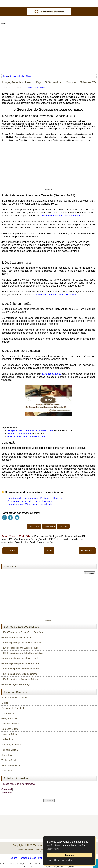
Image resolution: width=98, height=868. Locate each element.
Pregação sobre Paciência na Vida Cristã (30, 431)
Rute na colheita (51, 374)
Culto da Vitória (17, 76)
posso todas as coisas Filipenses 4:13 (62, 216)
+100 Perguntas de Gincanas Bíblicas (20, 679)
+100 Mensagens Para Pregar (16, 684)
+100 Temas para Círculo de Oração (19, 674)
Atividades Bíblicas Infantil (14, 698)
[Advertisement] (49, 48)
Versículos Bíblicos (11, 765)
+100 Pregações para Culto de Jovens (21, 648)
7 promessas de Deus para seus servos (55, 295)
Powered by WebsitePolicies (59, 860)
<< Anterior (10, 551)
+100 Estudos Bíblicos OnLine (16, 637)
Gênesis (29, 76)
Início (49, 551)
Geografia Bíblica (10, 718)
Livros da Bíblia (9, 734)
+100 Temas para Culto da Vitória (26, 437)
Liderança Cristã (10, 729)
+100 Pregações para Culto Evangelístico (22, 653)
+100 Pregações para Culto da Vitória (20, 663)
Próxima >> (87, 551)
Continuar (69, 855)
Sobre (14, 858)
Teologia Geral (9, 760)
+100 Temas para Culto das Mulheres (20, 669)
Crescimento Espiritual (13, 708)
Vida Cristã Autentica (19, 434)
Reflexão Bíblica (10, 750)
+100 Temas (63, 526)
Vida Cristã (7, 771)
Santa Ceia (7, 755)
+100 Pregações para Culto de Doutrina (21, 643)
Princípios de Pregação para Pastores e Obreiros (35, 498)
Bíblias (5, 703)
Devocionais (8, 713)
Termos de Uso (28, 858)
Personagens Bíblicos (12, 745)
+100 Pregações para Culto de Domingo (21, 658)
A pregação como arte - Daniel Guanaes (30, 501)
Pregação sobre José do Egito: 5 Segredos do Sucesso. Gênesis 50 (49, 82)
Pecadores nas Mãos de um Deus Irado (30, 504)
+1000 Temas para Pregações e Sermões (22, 632)
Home (5, 76)
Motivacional (8, 739)
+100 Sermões (34, 526)
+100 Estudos (49, 526)
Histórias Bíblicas (10, 724)
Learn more (53, 849)
